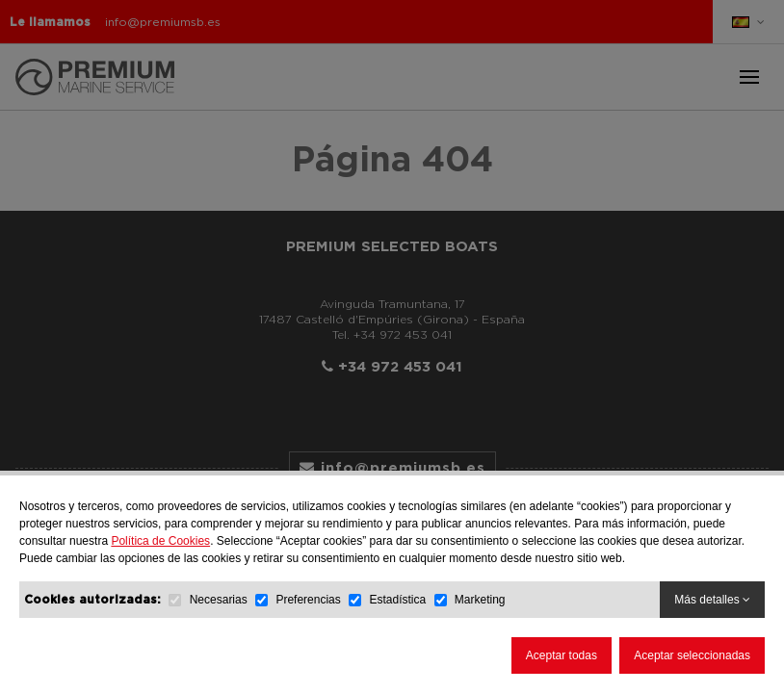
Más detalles (712, 600)
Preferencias (308, 600)
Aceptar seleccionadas (692, 655)
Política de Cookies (160, 541)
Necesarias (219, 600)
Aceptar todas (562, 655)
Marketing (480, 600)
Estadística (397, 600)
